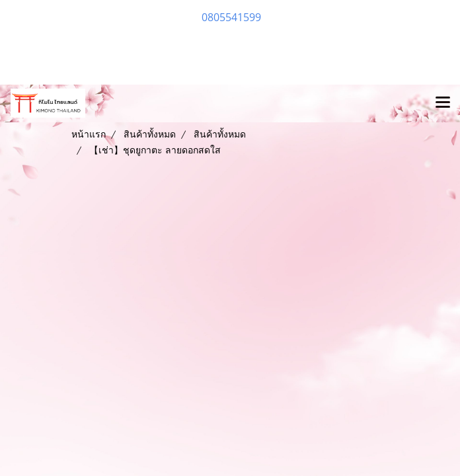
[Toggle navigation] (443, 103)
